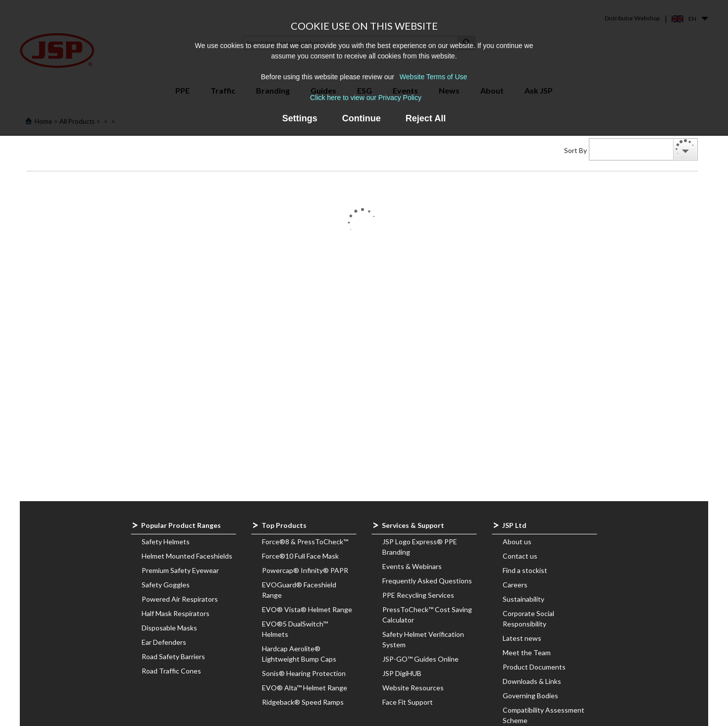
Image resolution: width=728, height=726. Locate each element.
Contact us (520, 556)
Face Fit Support (408, 702)
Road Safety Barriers (173, 656)
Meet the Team (527, 652)
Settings (300, 118)
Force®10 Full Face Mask (300, 556)
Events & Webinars (412, 566)
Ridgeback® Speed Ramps (303, 702)
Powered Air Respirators (180, 599)
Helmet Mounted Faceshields (187, 556)
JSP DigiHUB (402, 673)
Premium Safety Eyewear (180, 570)
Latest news (522, 638)
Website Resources (413, 688)
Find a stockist (525, 570)
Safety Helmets (166, 542)
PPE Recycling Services (418, 595)
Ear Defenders (164, 642)
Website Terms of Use (433, 77)
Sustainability (523, 599)
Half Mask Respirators (176, 613)
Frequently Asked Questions (427, 581)
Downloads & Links (532, 681)
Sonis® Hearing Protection (304, 673)
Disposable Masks (169, 628)
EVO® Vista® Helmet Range (307, 609)
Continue (362, 118)
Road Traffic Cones (171, 671)
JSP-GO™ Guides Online (420, 659)
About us (517, 542)
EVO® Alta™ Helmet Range (305, 688)
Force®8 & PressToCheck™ (305, 542)
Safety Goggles (166, 585)
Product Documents (534, 667)
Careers (515, 585)
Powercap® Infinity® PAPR (305, 570)
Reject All (426, 118)
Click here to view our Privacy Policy (366, 98)
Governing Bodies (530, 696)
